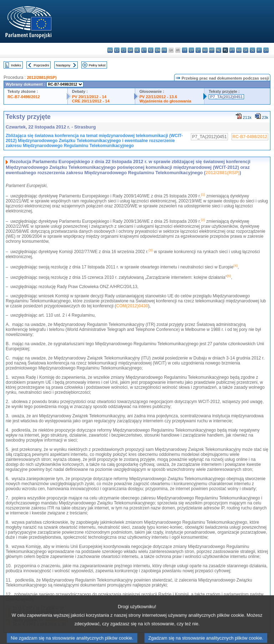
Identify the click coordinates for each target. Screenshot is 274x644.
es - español (117, 50)
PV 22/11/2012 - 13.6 (158, 97)
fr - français (164, 50)
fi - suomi (259, 50)
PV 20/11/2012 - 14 (89, 97)
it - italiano (185, 50)
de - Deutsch (137, 50)
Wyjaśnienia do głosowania (165, 101)
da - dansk (130, 50)
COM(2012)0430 (132, 306)
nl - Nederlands (219, 50)
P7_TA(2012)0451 (226, 97)
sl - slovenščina (252, 50)
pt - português (232, 50)
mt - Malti (212, 50)
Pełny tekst (97, 65)
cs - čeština (124, 50)
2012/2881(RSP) (42, 77)
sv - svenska (266, 50)
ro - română (239, 50)
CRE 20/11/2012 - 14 (91, 101)
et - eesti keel (144, 50)
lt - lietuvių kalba (198, 50)
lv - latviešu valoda (191, 50)
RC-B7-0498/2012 (24, 97)
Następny (63, 65)
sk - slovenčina (246, 50)
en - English (158, 50)
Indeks (16, 65)
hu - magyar (205, 50)
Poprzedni (41, 65)
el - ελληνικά (151, 50)
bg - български (110, 50)
